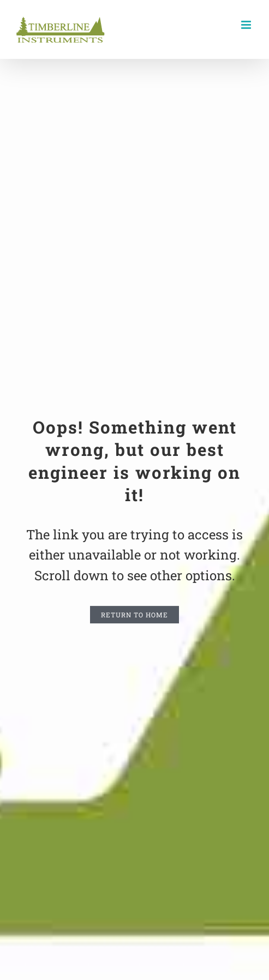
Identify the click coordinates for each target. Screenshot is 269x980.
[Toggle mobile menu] (247, 25)
